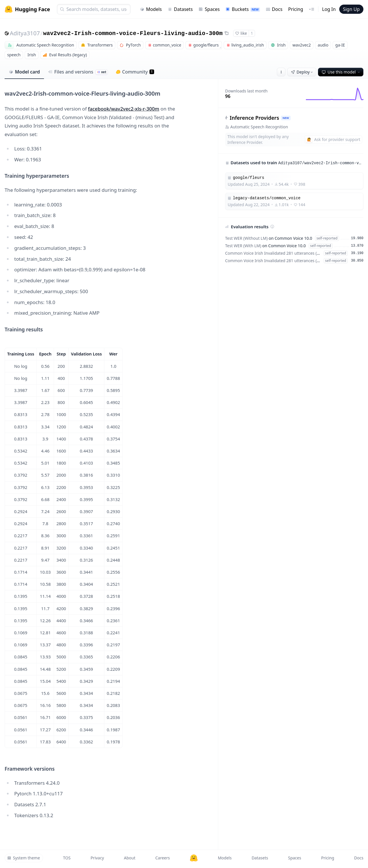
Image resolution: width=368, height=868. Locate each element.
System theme (24, 858)
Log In (329, 9)
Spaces (209, 9)
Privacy (97, 858)
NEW (286, 118)
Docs (274, 9)
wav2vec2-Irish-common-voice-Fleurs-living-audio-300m (133, 33)
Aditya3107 (25, 33)
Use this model (341, 72)
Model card (24, 72)
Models (151, 9)
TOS (67, 858)
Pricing (296, 9)
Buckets (243, 9)
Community (135, 72)
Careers (162, 858)
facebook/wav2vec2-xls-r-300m (124, 109)
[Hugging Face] (194, 858)
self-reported (327, 238)
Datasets (180, 9)
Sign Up (351, 9)
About (130, 858)
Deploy (302, 72)
